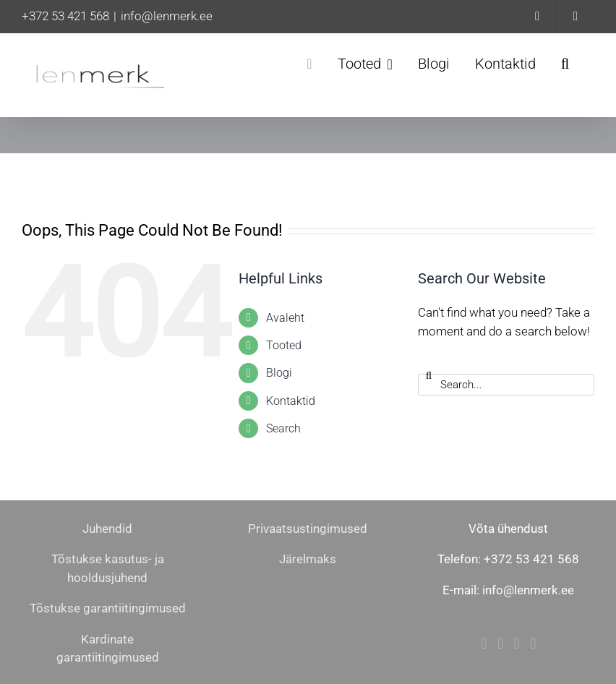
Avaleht (285, 318)
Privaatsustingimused (308, 529)
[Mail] (517, 644)
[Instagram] (500, 644)
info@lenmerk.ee (167, 16)
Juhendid (107, 529)
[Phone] (533, 644)
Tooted (284, 345)
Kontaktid (291, 401)
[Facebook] (484, 644)
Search (283, 428)
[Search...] (506, 385)
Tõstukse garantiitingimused (108, 608)
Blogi (279, 373)
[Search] (429, 375)
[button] (565, 64)
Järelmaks (308, 559)
